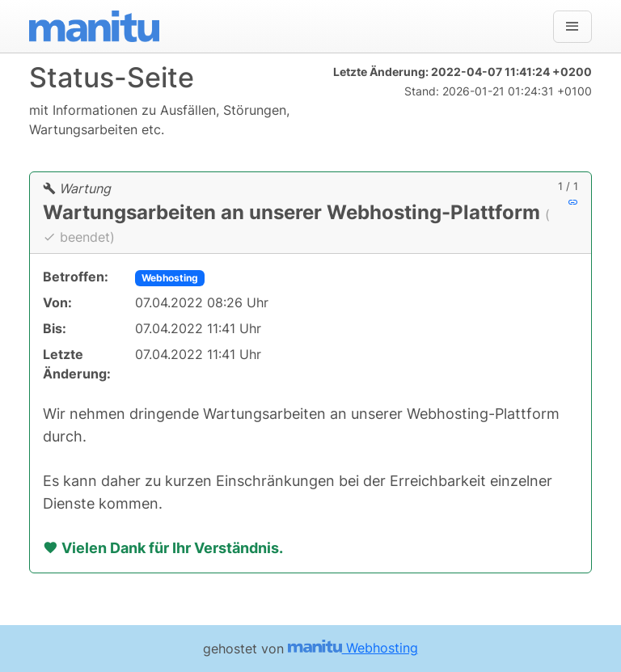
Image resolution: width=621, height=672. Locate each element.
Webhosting (170, 278)
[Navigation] (572, 27)
